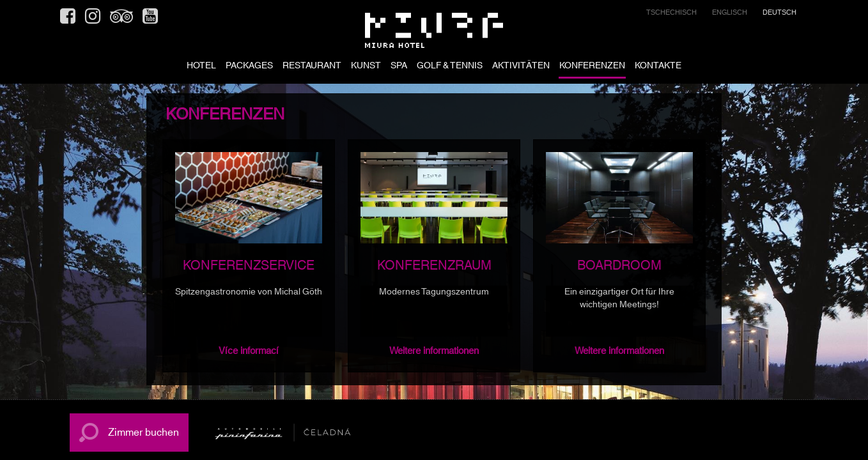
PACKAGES (249, 67)
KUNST (366, 67)
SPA (399, 67)
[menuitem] (671, 14)
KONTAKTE (658, 67)
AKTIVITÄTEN (521, 67)
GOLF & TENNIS (450, 67)
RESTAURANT (312, 67)
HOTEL (201, 67)
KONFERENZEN (592, 67)
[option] (249, 256)
